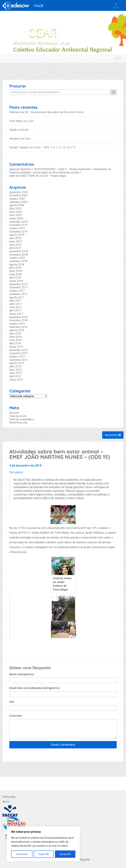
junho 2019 (16, 241)
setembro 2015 (18, 360)
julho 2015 (15, 366)
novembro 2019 (18, 225)
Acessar (14, 413)
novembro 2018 (18, 255)
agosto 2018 (17, 265)
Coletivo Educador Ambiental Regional (64, 37)
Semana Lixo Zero (20, 139)
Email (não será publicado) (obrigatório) (34, 688)
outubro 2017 (17, 291)
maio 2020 (15, 215)
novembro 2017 (18, 287)
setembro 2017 (18, 294)
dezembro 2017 (19, 284)
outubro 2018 (17, 258)
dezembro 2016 (19, 317)
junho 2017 (16, 304)
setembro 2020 (18, 202)
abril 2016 (15, 343)
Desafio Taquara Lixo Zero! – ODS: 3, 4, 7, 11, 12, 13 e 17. (43, 147)
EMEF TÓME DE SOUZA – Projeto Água (43, 176)
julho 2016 (15, 334)
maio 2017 (15, 307)
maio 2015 (15, 373)
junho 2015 (16, 370)
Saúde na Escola (19, 130)
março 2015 (16, 380)
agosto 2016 (17, 330)
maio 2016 (15, 340)
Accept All (65, 854)
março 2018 (16, 281)
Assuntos (113, 435)
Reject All (44, 854)
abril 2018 (15, 278)
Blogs (39, 6)
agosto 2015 (17, 363)
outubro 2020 (17, 199)
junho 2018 (16, 271)
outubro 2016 (17, 324)
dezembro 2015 (19, 350)
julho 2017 (15, 301)
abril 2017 (15, 310)
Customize (22, 854)
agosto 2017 (17, 297)
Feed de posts (18, 416)
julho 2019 (15, 238)
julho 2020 (15, 209)
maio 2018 (15, 274)
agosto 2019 (17, 235)
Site (12, 702)
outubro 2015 (17, 357)
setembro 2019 (18, 232)
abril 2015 (15, 376)
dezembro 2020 (19, 192)
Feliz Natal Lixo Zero (21, 121)
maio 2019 (15, 245)
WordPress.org (18, 423)
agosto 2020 (17, 205)
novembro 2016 (18, 320)
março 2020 (16, 218)
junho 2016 (16, 337)
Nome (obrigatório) (22, 674)
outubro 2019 (17, 228)
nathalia (19, 472)
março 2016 (16, 347)
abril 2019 (15, 248)
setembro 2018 (18, 261)
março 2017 (16, 314)
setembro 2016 (18, 327)
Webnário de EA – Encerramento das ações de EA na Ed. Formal (46, 112)
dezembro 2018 (19, 251)
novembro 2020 (18, 195)
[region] (43, 844)
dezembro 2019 (19, 222)
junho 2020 (16, 212)
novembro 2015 (18, 353)
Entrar (116, 6)
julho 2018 (15, 268)
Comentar (16, 716)
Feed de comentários (22, 419)
